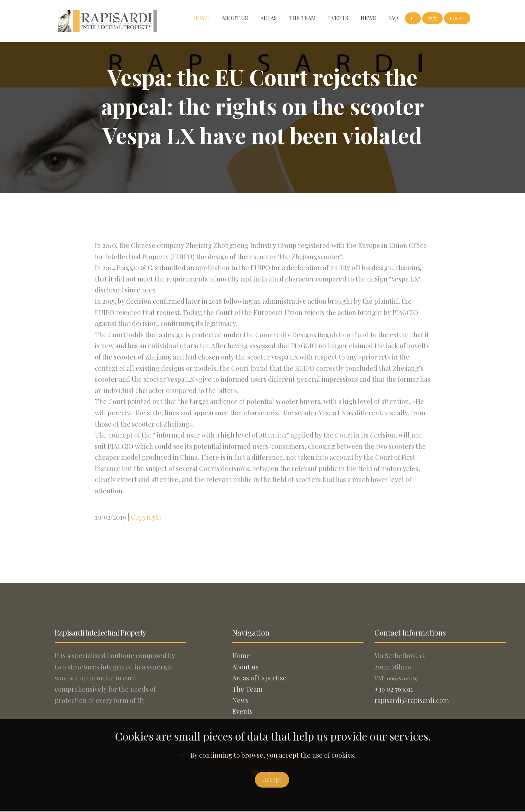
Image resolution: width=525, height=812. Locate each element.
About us (235, 18)
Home (201, 18)
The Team (302, 18)
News (368, 18)
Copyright (146, 524)
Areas (269, 18)
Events (338, 18)
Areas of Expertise (259, 678)
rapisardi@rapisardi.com (412, 700)
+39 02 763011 (394, 689)
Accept (272, 779)
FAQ (393, 18)
